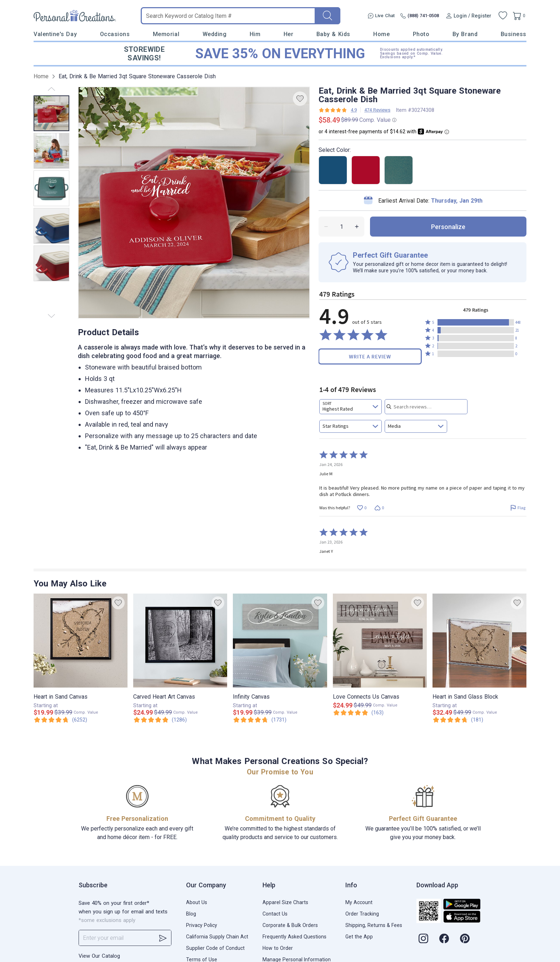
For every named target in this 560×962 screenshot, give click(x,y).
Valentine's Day (55, 34)
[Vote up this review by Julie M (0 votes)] (362, 508)
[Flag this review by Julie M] (518, 508)
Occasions (115, 34)
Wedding (215, 34)
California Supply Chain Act (217, 937)
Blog (191, 914)
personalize (448, 227)
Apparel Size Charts (285, 902)
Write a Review (370, 356)
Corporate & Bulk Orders (290, 925)
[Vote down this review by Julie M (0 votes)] (379, 508)
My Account (359, 902)
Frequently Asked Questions (294, 937)
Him (255, 34)
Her (289, 34)
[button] (476, 322)
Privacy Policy (202, 925)
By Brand (465, 34)
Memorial (166, 34)
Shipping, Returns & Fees (374, 925)
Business (514, 34)
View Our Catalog (99, 956)
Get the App (359, 937)
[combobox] (351, 407)
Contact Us (275, 914)
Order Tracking (362, 914)
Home (381, 34)
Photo (421, 34)
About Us (197, 902)
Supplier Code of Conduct (215, 948)
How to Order (278, 948)
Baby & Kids (333, 34)
